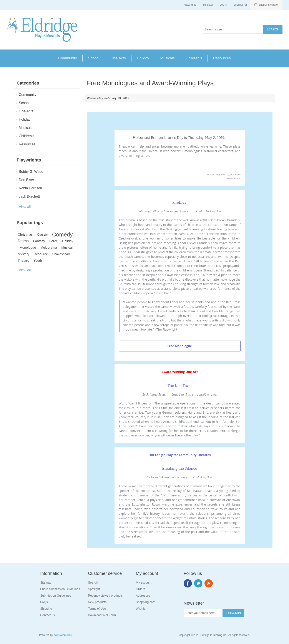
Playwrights (190, 5)
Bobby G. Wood (31, 172)
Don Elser (27, 180)
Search (93, 582)
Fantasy (39, 241)
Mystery (24, 254)
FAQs (44, 602)
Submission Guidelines (56, 596)
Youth (38, 260)
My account (144, 582)
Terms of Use (97, 609)
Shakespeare (62, 254)
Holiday (143, 58)
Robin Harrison (31, 188)
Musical (67, 247)
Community (68, 58)
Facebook (188, 583)
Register (208, 5)
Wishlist (141, 609)
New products (97, 602)
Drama (23, 241)
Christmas (25, 234)
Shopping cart (145, 602)
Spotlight (94, 589)
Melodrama (49, 247)
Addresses (143, 596)
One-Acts (118, 58)
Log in (223, 5)
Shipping (46, 609)
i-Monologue (27, 247)
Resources (222, 58)
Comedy (62, 235)
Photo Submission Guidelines (60, 589)
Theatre (24, 260)
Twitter (198, 583)
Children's (194, 58)
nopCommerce (63, 635)
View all (25, 207)
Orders (140, 589)
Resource (41, 254)
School (94, 58)
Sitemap (46, 582)
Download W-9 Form (102, 615)
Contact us (47, 615)
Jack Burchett (29, 196)
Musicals (168, 58)
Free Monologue (179, 346)
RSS (209, 583)
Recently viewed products (105, 596)
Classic (42, 234)
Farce (54, 241)
